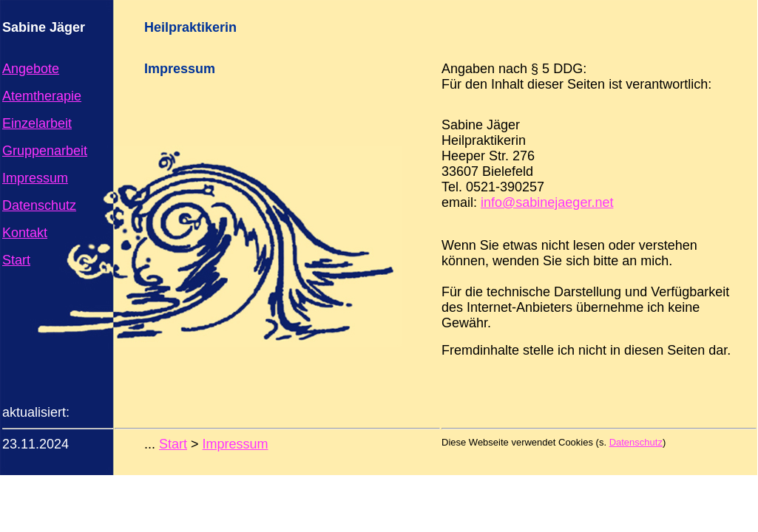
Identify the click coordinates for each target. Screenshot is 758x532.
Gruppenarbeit (45, 151)
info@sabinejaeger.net (547, 202)
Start (16, 260)
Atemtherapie (42, 96)
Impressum (35, 178)
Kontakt (25, 233)
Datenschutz (39, 205)
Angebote (31, 69)
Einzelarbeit (37, 123)
